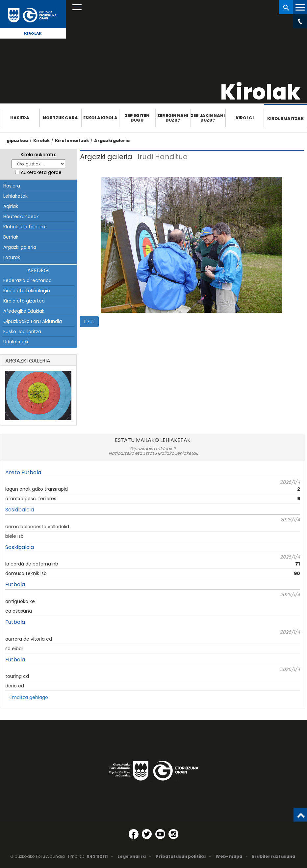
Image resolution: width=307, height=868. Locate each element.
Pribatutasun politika (181, 856)
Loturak (12, 257)
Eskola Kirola (100, 118)
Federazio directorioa (27, 280)
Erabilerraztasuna (274, 856)
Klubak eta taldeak (25, 227)
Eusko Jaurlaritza (22, 332)
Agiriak (11, 206)
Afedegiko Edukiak (24, 311)
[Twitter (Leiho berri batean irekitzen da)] (147, 834)
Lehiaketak (15, 196)
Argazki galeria (112, 141)
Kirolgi (245, 118)
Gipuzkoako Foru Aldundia (33, 321)
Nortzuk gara (60, 118)
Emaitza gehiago (29, 697)
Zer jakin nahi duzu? (208, 118)
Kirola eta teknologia (27, 291)
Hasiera (20, 118)
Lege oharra (132, 856)
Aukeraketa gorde (41, 172)
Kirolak (33, 33)
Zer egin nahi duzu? (173, 118)
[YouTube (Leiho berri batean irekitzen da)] (160, 834)
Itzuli (89, 322)
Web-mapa (229, 856)
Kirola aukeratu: (38, 155)
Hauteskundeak (21, 217)
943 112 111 (97, 856)
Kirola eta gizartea (24, 301)
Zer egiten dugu (137, 118)
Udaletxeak (16, 342)
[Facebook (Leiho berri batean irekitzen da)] (134, 834)
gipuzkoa (17, 141)
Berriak (11, 237)
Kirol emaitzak (285, 118)
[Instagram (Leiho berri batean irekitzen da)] (173, 834)
